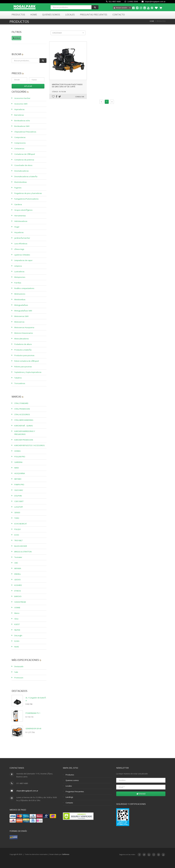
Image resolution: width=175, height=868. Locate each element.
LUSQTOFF (19, 507)
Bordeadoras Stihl (22, 126)
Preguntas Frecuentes (94, 15)
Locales (70, 15)
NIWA (17, 468)
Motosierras (19, 322)
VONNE (17, 608)
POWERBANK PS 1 (33, 713)
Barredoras (19, 115)
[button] (68, 33)
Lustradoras (19, 272)
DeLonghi (18, 635)
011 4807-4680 (113, 2)
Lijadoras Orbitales (22, 255)
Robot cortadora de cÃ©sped (27, 361)
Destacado (19, 666)
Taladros (18, 378)
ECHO (17, 535)
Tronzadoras (20, 383)
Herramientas (20, 216)
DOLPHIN (18, 496)
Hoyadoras (19, 232)
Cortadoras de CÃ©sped (25, 154)
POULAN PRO (20, 457)
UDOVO (17, 580)
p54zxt (16, 38)
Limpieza (18, 266)
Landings (69, 797)
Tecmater (18, 557)
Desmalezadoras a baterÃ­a (26, 176)
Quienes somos (72, 780)
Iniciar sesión (120, 8)
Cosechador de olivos (23, 165)
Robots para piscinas (23, 367)
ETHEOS (18, 591)
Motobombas (20, 299)
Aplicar (28, 86)
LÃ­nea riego (19, 249)
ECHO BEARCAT (21, 524)
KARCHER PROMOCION (24, 440)
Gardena (18, 204)
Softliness (66, 854)
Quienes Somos (51, 15)
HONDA (17, 451)
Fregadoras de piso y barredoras (28, 193)
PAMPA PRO (19, 485)
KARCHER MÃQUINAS (24, 426)
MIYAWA (18, 568)
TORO (17, 518)
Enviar (141, 794)
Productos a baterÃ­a (23, 350)
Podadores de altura (23, 344)
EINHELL (18, 574)
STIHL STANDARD (21, 403)
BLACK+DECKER (21, 546)
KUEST (17, 624)
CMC (16, 563)
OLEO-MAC (19, 490)
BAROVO (18, 596)
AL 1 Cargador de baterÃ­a (36, 699)
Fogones (18, 188)
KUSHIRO (18, 585)
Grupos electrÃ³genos (23, 210)
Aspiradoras (19, 109)
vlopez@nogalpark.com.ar (154, 2)
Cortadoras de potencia (24, 160)
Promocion (19, 678)
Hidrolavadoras (21, 221)
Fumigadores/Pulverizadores (26, 199)
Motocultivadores (22, 339)
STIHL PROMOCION (22, 409)
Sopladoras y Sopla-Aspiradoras (28, 372)
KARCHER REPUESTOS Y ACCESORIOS (30, 445)
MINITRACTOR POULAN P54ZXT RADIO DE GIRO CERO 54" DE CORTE (67, 86)
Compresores (20, 143)
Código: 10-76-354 (59, 92)
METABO (18, 479)
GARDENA (18, 462)
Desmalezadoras (22, 171)
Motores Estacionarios (24, 333)
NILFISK (17, 630)
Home (34, 15)
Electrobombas (21, 182)
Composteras (20, 137)
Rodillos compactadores (24, 288)
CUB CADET (19, 501)
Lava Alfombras (21, 244)
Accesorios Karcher (22, 98)
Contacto (119, 15)
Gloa (16, 619)
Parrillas (18, 283)
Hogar (17, 227)
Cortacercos (19, 149)
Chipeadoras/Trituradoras (25, 132)
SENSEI (17, 512)
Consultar (80, 97)
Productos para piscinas (24, 355)
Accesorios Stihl (21, 104)
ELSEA (17, 641)
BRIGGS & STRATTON (23, 552)
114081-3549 (131, 2)
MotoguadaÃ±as (21, 305)
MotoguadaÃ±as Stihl (23, 311)
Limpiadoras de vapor (23, 260)
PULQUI (17, 529)
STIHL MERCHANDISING (24, 420)
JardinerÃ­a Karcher (22, 238)
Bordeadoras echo (22, 121)
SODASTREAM (20, 602)
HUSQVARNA (20, 473)
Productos (18, 15)
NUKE (17, 647)
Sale (16, 672)
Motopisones (20, 277)
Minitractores (20, 294)
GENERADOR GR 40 (33, 728)
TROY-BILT (18, 540)
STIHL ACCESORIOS (22, 414)
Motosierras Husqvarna (24, 327)
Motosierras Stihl (21, 316)
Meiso (17, 613)
